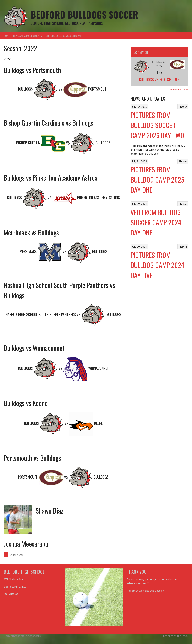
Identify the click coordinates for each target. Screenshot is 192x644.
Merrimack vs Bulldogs (31, 232)
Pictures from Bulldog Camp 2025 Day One (157, 179)
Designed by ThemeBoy (176, 636)
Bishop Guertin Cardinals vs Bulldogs (48, 123)
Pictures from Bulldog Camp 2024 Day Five (157, 265)
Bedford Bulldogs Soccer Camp (64, 36)
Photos (183, 107)
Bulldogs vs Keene (26, 403)
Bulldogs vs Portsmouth (32, 70)
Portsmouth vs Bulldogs (32, 458)
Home (7, 36)
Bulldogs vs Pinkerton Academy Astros (51, 177)
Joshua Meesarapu (26, 543)
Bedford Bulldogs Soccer (84, 15)
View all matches (178, 89)
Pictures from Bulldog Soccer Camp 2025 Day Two (157, 125)
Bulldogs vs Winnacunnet (34, 348)
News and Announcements (28, 36)
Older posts (14, 555)
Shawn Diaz (49, 510)
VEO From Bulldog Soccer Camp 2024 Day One (156, 222)
